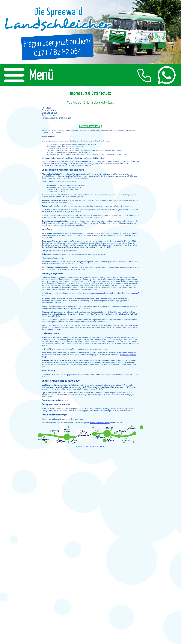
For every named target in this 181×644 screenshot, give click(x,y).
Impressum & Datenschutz (98, 447)
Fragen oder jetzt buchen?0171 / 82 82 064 (57, 47)
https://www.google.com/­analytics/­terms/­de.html (102, 293)
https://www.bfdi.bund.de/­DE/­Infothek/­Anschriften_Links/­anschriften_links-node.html (66, 166)
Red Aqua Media (85, 447)
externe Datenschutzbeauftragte (100, 423)
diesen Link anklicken (116, 312)
